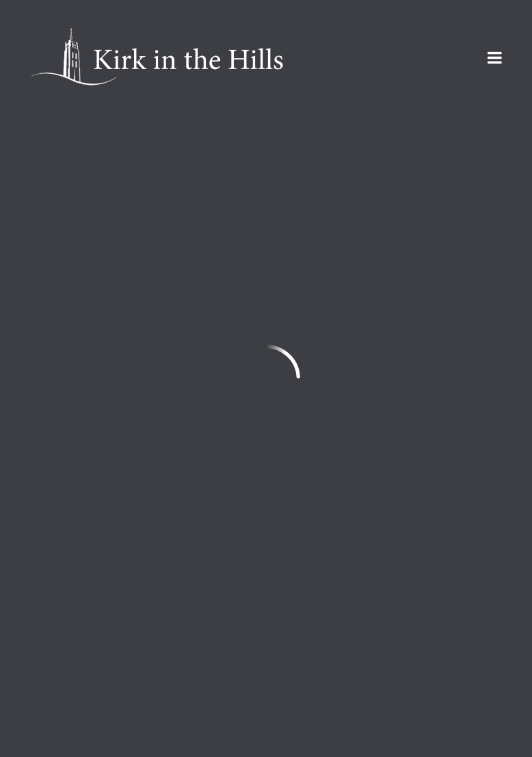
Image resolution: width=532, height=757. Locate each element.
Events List (348, 161)
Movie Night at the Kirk (165, 407)
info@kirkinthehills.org (89, 550)
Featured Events (136, 161)
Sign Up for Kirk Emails (112, 702)
